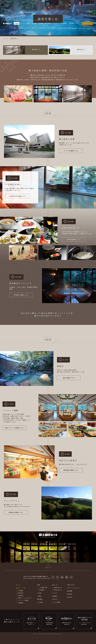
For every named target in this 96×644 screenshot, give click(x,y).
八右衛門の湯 (43, 588)
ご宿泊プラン (87, 23)
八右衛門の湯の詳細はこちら (17, 196)
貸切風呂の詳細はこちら (21, 295)
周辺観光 (21, 28)
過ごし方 (34, 28)
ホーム (23, 23)
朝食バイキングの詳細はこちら (14, 428)
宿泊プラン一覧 (21, 588)
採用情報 (64, 23)
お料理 (34, 23)
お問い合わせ (42, 28)
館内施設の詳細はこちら (71, 470)
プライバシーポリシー (74, 588)
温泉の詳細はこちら (69, 378)
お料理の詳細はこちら (74, 240)
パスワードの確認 (23, 600)
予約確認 (21, 591)
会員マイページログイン (25, 598)
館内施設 (48, 23)
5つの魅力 (14, 28)
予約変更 (21, 593)
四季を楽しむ (58, 590)
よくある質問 (52, 28)
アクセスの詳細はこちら (71, 151)
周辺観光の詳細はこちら (16, 512)
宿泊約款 (70, 594)
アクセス (56, 23)
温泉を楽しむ (58, 588)
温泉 (28, 23)
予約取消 (21, 596)
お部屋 (41, 23)
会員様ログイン (74, 23)
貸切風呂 (42, 590)
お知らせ (28, 28)
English (89, 28)
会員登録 (21, 603)
